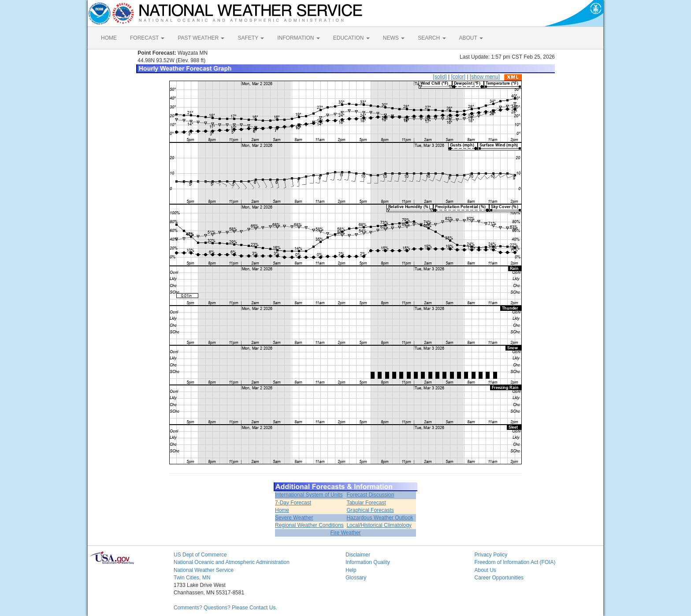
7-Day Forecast (293, 503)
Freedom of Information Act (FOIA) (515, 562)
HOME (109, 38)
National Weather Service (204, 570)
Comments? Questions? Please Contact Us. (225, 608)
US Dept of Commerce (200, 555)
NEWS (394, 38)
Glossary (356, 578)
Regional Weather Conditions (309, 525)
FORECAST (147, 38)
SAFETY (251, 38)
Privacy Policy (491, 555)
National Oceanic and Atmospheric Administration (232, 562)
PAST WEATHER (201, 38)
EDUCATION (351, 38)
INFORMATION (298, 38)
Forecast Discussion (370, 495)
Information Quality (368, 562)
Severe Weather (294, 518)
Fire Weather (345, 533)
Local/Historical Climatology (379, 525)
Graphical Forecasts (370, 510)
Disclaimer (358, 555)
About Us (485, 570)
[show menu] (485, 77)
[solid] (440, 77)
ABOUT (471, 38)
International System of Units (309, 495)
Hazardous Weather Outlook (380, 518)
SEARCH (432, 38)
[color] (458, 77)
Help (351, 570)
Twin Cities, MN (192, 578)
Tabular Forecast (366, 503)
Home (282, 510)
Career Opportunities (499, 578)
